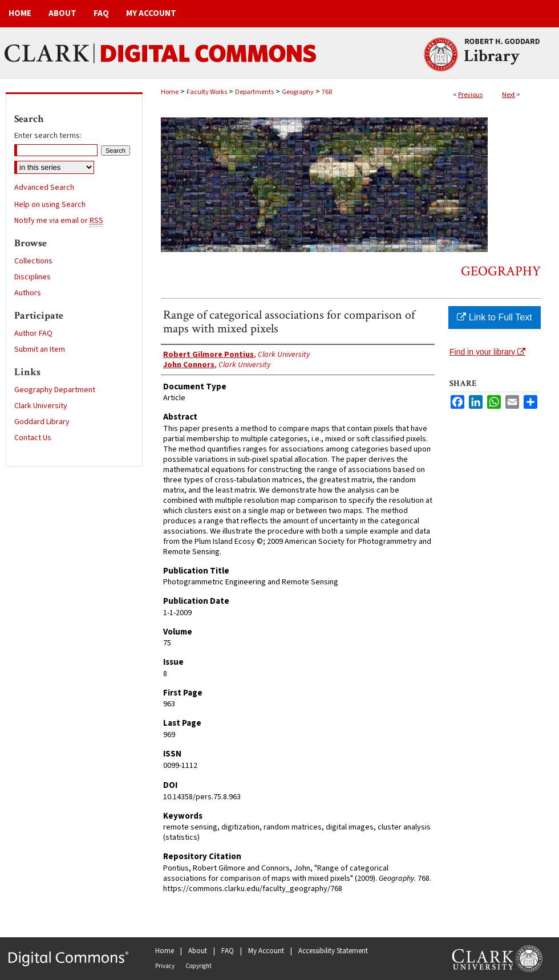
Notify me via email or (59, 221)
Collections (33, 261)
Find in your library (487, 352)
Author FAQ (33, 334)
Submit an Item (40, 349)
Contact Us (33, 438)
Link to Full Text (494, 317)
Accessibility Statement (333, 951)
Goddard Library (42, 422)
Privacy (165, 966)
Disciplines (33, 277)
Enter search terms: (48, 136)
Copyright (199, 966)
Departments (254, 92)
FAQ (228, 951)
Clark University (41, 406)
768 (327, 92)
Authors (28, 293)
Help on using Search (50, 205)
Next (509, 95)
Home (170, 92)
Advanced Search (44, 188)
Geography (298, 92)
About (198, 951)
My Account (266, 951)
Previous (470, 95)
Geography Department (55, 390)
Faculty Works (207, 92)
